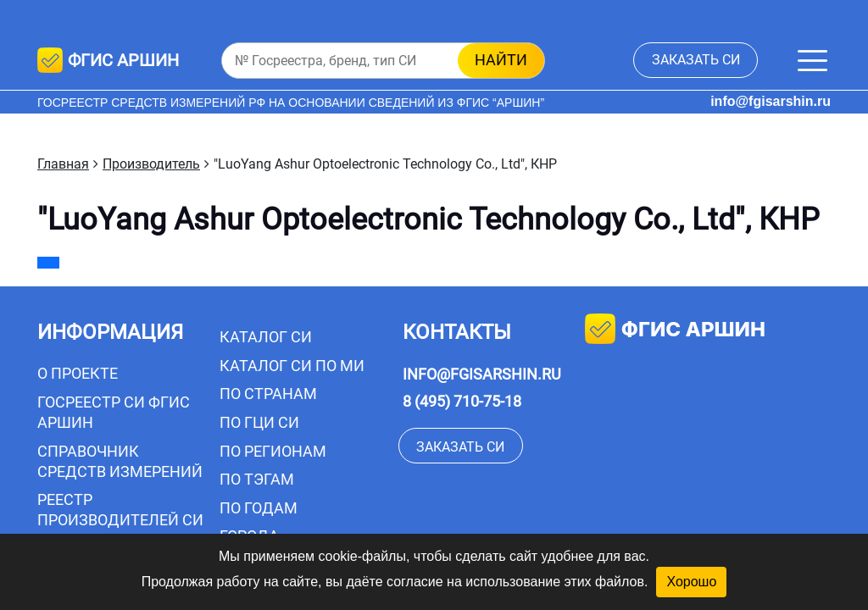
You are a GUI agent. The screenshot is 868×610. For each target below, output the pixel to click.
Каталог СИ (266, 337)
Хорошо (691, 582)
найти (501, 60)
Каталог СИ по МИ (292, 366)
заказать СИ (696, 60)
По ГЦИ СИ (259, 422)
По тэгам (257, 479)
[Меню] (812, 61)
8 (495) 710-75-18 (462, 401)
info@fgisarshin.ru (771, 101)
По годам (259, 508)
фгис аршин (675, 331)
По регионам (273, 451)
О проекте (78, 373)
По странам (268, 394)
